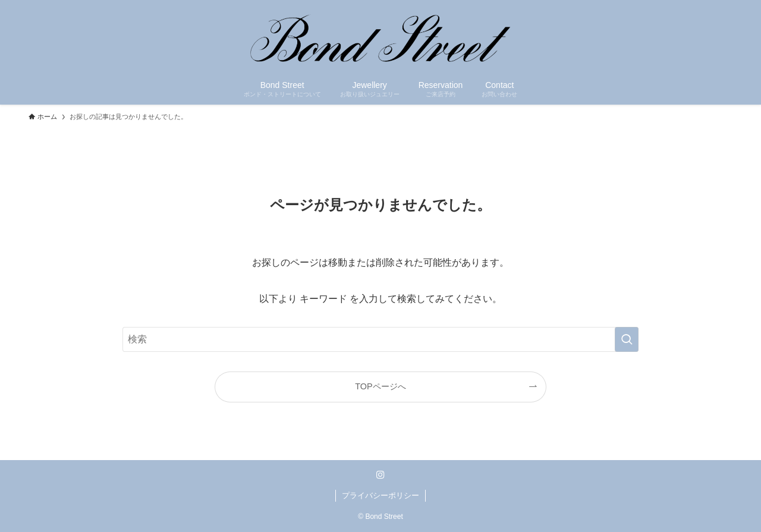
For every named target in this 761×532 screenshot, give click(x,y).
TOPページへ (380, 386)
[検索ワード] (380, 339)
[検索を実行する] (627, 339)
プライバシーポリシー (380, 495)
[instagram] (380, 475)
